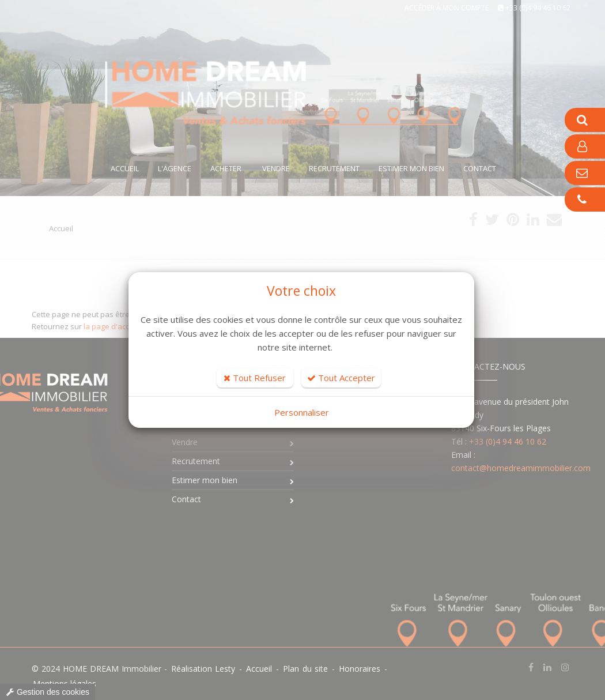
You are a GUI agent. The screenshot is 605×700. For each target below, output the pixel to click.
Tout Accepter (341, 378)
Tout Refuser (255, 378)
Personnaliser (302, 412)
